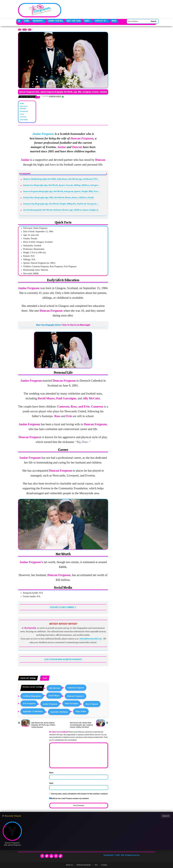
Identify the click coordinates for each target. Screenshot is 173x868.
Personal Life (24, 111)
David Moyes (54, 696)
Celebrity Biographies (32, 696)
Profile (22, 104)
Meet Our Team (74, 21)
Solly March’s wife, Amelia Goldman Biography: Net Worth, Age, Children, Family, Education (43, 725)
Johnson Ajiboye (55, 97)
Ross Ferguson (92, 704)
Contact (104, 865)
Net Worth (23, 117)
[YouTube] (51, 856)
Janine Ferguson (43, 134)
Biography (39, 21)
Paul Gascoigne (71, 703)
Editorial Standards (84, 865)
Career (22, 114)
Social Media (24, 120)
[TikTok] (60, 856)
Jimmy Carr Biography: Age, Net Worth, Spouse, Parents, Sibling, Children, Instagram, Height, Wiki (61, 185)
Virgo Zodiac (81, 711)
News (88, 21)
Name (51, 773)
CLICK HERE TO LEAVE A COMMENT (62, 607)
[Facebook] (42, 856)
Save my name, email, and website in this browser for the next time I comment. (80, 794)
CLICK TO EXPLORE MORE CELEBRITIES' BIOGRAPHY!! (63, 659)
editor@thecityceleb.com (90, 639)
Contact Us (101, 21)
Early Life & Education (24, 107)
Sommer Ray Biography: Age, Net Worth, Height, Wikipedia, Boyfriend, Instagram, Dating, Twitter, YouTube (61, 204)
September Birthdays (59, 712)
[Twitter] (47, 856)
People (30, 30)
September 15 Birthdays (33, 711)
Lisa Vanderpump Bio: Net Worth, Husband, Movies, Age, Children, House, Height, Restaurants (61, 210)
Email (51, 783)
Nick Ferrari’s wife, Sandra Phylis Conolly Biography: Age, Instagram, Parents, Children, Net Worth (81, 725)
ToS (96, 865)
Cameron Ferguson (76, 688)
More (114, 21)
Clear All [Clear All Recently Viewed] (166, 816)
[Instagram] (56, 856)
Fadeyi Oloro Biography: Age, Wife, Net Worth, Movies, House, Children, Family (58, 198)
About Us (69, 865)
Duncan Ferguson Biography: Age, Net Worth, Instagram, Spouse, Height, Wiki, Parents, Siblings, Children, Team (61, 191)
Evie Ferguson (29, 703)
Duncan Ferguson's (76, 696)
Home (27, 21)
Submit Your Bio (56, 21)
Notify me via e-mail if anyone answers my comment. (69, 798)
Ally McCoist (54, 688)
